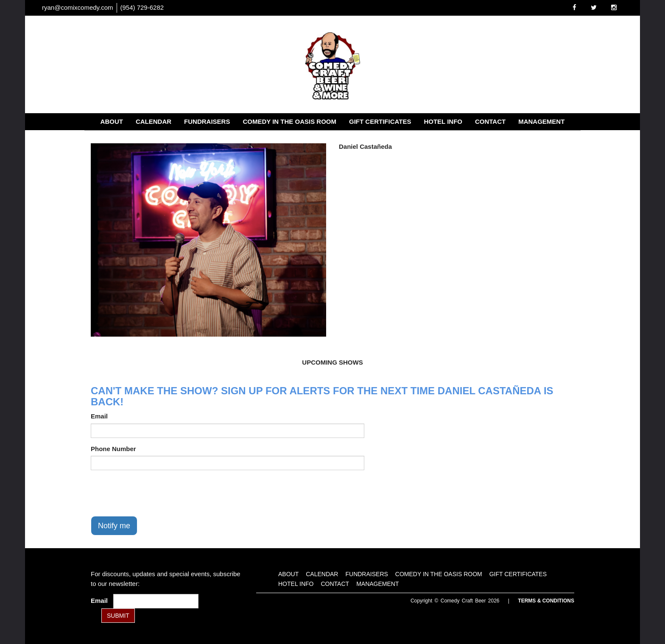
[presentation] (155, 493)
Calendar (154, 121)
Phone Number (113, 449)
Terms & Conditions (546, 601)
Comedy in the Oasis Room (289, 121)
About (112, 121)
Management (541, 121)
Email (99, 416)
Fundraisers (207, 121)
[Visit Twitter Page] (594, 7)
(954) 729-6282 (142, 7)
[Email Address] (156, 601)
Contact (490, 121)
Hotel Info (443, 121)
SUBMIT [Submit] (118, 616)
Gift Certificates (380, 121)
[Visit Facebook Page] (574, 7)
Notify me (114, 526)
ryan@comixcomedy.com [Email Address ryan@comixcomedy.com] (78, 7)
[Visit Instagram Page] (614, 7)
